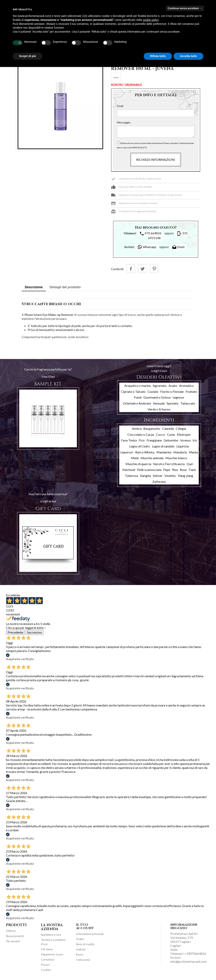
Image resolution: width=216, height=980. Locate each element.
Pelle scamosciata (149, 470)
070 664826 (150, 234)
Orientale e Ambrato (137, 403)
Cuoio (171, 434)
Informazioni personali (90, 934)
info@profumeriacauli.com (189, 961)
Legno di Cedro (140, 446)
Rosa (183, 470)
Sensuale (159, 403)
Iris (195, 440)
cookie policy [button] (151, 20)
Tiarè (192, 470)
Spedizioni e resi (51, 935)
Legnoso (178, 397)
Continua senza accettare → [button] (185, 8)
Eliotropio (184, 434)
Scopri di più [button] (27, 56)
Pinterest (154, 269)
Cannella (168, 428)
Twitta (142, 269)
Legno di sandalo (163, 446)
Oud (190, 464)
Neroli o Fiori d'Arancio (169, 464)
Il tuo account (85, 927)
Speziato (173, 403)
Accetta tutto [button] (188, 56)
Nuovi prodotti (15, 936)
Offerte (11, 931)
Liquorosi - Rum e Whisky (137, 452)
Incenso (186, 440)
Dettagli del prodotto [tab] (65, 287)
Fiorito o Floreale (172, 392)
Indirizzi (81, 949)
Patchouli (129, 470)
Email (120, 106)
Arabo (173, 386)
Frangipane (154, 440)
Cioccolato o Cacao (141, 434)
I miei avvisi (83, 960)
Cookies (46, 970)
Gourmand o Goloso (157, 397)
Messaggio (124, 122)
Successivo (34, 632)
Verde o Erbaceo (159, 409)
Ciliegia (181, 428)
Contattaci (48, 959)
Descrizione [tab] (34, 287)
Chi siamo (47, 949)
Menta (193, 452)
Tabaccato (188, 403)
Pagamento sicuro (52, 954)
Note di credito (85, 944)
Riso (175, 470)
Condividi (131, 269)
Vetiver (158, 476)
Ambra (137, 428)
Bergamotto (152, 428)
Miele (135, 458)
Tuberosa (131, 476)
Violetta (170, 476)
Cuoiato (153, 392)
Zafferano (159, 482)
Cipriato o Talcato (133, 392)
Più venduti (13, 941)
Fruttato (191, 392)
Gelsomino (171, 440)
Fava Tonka (129, 440)
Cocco (161, 434)
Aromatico (186, 386)
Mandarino (164, 452)
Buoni (80, 954)
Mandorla (180, 452)
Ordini (80, 939)
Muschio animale (152, 458)
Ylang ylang (185, 476)
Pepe (167, 470)
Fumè (138, 397)
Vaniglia (145, 476)
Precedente (15, 632)
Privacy (45, 965)
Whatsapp (147, 247)
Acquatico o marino (138, 386)
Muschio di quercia (138, 464)
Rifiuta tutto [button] (158, 56)
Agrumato (160, 386)
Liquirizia (183, 446)
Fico (142, 440)
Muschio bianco (176, 458)
